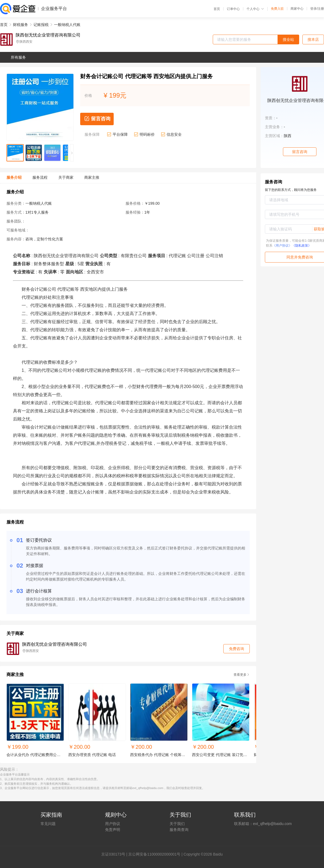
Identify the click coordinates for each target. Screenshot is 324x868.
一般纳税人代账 (67, 25)
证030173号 (115, 854)
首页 (217, 9)
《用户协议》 (282, 246)
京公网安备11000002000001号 (154, 854)
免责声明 (113, 830)
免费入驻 (277, 9)
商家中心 (297, 9)
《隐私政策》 (302, 246)
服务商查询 (179, 830)
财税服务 (21, 25)
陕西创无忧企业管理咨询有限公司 (48, 35)
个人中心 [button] (255, 9)
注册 (321, 9)
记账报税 (41, 25)
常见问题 (48, 824)
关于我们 (177, 824)
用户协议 (113, 824)
